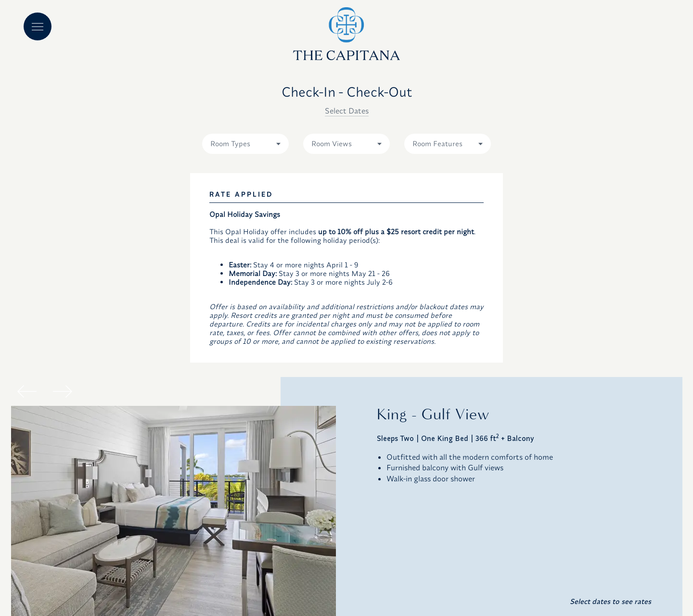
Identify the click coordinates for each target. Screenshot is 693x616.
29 (136, 370)
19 (261, 322)
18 (230, 322)
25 (230, 346)
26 (261, 346)
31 (199, 370)
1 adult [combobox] (327, 201)
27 (292, 346)
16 (168, 322)
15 (136, 322)
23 (167, 346)
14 (323, 298)
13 (292, 298)
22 (136, 346)
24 (199, 346)
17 (199, 322)
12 (261, 298)
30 (168, 370)
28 (323, 346)
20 (292, 322)
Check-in (133, 183)
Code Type (420, 183)
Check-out (230, 183)
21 (323, 322)
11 (230, 298)
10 (199, 298)
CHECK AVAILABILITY (519, 446)
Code (499, 183)
